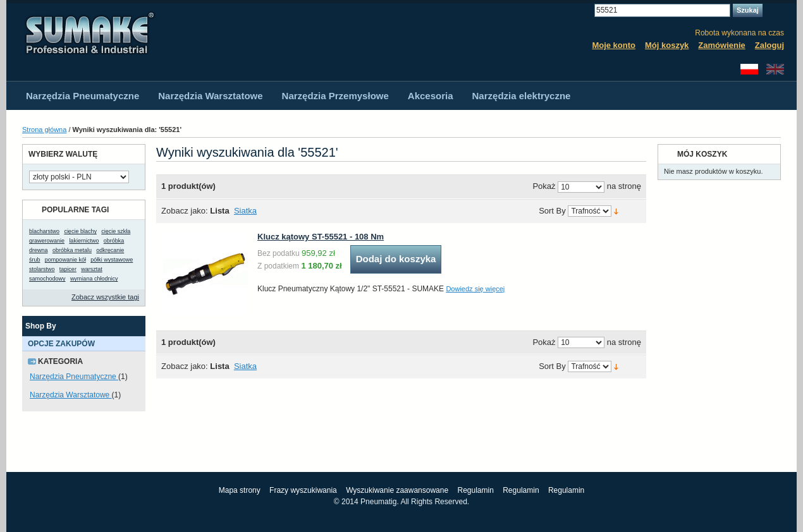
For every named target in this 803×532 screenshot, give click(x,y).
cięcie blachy (80, 231)
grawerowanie (47, 241)
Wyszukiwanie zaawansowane (397, 490)
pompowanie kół (65, 260)
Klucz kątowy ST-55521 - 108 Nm (321, 237)
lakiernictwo (84, 241)
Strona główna (44, 130)
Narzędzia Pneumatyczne (74, 377)
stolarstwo (42, 269)
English (775, 69)
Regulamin (475, 490)
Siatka (245, 211)
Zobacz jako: (185, 211)
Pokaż (544, 187)
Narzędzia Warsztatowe (71, 395)
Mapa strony (240, 490)
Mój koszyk (667, 45)
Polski (749, 69)
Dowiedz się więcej (475, 289)
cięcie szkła (116, 231)
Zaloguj (769, 45)
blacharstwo (44, 231)
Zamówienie (721, 45)
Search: (587, 10)
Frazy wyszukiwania (303, 490)
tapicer (68, 269)
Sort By (552, 211)
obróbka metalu (72, 250)
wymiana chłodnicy (94, 279)
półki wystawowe (112, 260)
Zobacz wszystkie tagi (105, 297)
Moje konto (614, 45)
